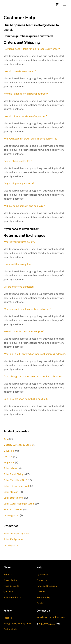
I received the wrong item (18, 264)
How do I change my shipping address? (26, 94)
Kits (6, 439)
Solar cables (10, 468)
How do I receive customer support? (24, 332)
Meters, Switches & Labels (18, 445)
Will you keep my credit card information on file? (31, 139)
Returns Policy (43, 597)
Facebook (8, 618)
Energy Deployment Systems (17, 623)
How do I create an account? (20, 71)
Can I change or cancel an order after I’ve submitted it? (35, 377)
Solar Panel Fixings (14, 474)
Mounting (9, 451)
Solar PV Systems (13, 539)
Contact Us (42, 580)
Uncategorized (11, 515)
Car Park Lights (11, 629)
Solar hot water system (16, 534)
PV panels (9, 462)
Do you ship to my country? (19, 183)
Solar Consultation (12, 597)
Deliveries (41, 592)
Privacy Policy (10, 580)
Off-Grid (8, 457)
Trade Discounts (11, 586)
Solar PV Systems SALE (17, 486)
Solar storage (11, 492)
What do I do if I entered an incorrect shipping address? (35, 354)
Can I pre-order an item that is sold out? (26, 399)
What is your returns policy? (19, 242)
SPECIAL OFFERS (13, 509)
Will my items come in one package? (24, 206)
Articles (40, 603)
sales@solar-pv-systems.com (51, 617)
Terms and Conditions (47, 586)
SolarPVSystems (47, 624)
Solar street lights (13, 498)
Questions (8, 592)
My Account (42, 574)
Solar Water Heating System (19, 504)
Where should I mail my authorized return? (27, 309)
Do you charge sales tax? (18, 161)
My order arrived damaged (19, 287)
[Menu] (64, 4)
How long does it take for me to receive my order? (32, 49)
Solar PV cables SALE (15, 480)
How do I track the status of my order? (25, 116)
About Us (8, 574)
